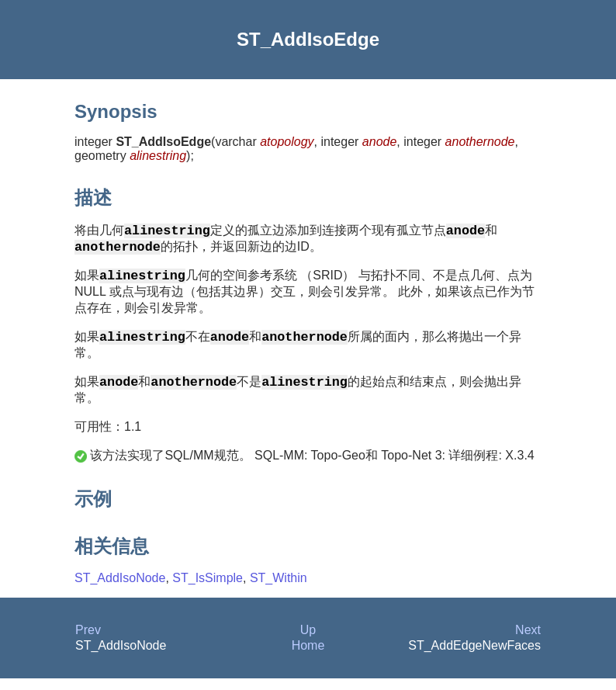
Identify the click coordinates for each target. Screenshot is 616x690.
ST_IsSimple (208, 589)
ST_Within (279, 589)
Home (308, 657)
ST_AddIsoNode (120, 589)
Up (308, 641)
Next (528, 641)
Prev (88, 641)
